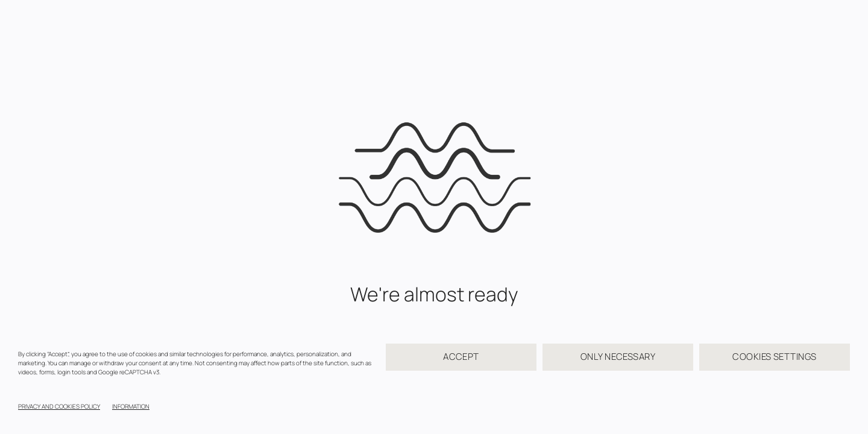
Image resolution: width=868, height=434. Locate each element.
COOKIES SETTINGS (774, 357)
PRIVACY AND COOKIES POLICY (59, 406)
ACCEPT (461, 357)
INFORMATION (131, 406)
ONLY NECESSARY (618, 357)
